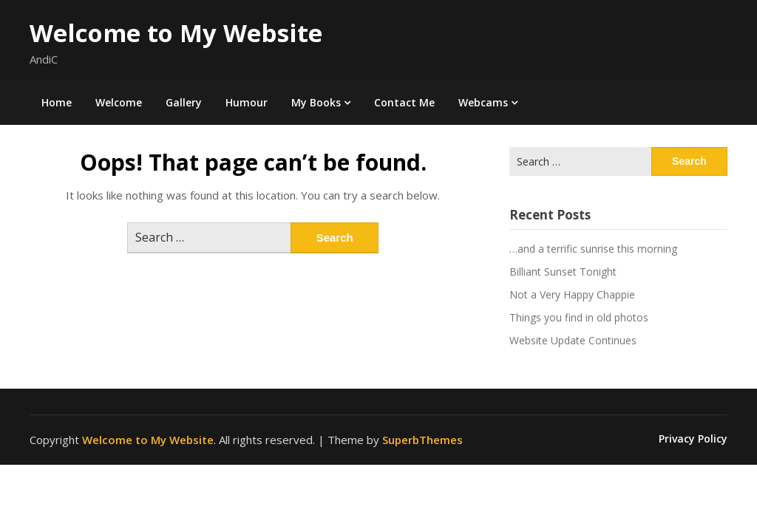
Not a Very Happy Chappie (572, 294)
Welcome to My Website (176, 33)
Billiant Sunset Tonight (563, 272)
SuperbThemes (422, 440)
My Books (316, 102)
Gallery (184, 102)
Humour (247, 102)
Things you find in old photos (579, 317)
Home (57, 102)
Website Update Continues (573, 340)
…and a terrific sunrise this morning (593, 249)
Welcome (119, 102)
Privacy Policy (693, 439)
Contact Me (404, 102)
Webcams (483, 102)
